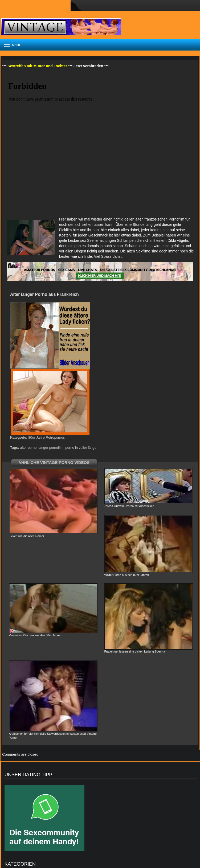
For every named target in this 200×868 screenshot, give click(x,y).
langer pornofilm (51, 448)
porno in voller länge (81, 448)
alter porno (28, 448)
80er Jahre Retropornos (46, 437)
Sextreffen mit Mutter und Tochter (37, 66)
